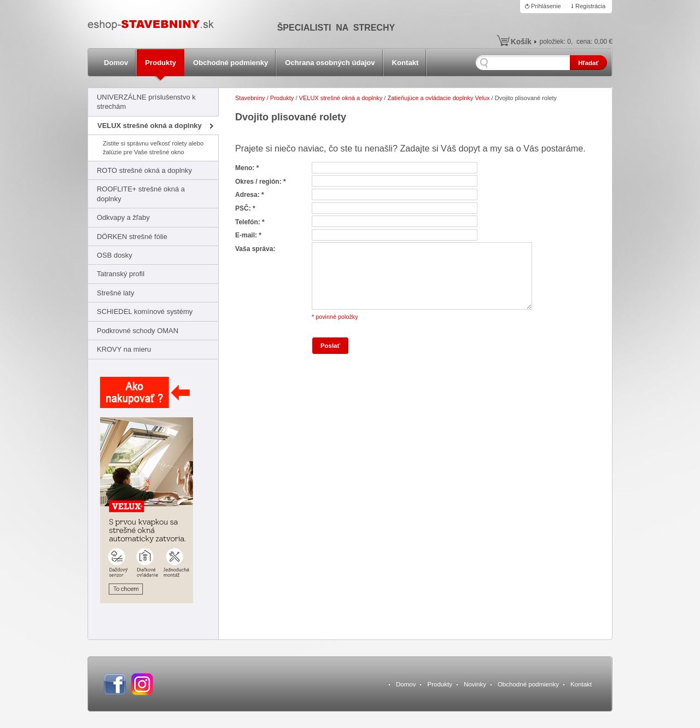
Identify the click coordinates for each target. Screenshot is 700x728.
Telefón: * (250, 222)
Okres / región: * (261, 182)
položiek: (555, 42)
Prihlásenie (546, 6)
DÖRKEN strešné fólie (132, 237)
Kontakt (406, 63)
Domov (116, 63)
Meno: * (247, 168)
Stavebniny (250, 98)
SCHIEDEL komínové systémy (145, 311)
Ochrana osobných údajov (330, 63)
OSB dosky (115, 255)
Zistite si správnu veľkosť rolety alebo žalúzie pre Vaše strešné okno (153, 147)
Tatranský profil (121, 274)
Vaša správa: (255, 249)
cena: (594, 42)
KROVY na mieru (124, 349)
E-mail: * (248, 235)
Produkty (161, 63)
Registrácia (590, 6)
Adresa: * (250, 195)
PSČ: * (245, 208)
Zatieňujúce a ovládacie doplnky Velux (438, 98)
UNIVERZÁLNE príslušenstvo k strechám (146, 102)
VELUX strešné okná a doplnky (150, 126)
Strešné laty (115, 293)
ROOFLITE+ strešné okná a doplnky (141, 194)
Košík (521, 42)
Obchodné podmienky (231, 63)
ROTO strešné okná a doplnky (144, 170)
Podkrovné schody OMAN (138, 331)
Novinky (475, 684)
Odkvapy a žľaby (123, 217)
